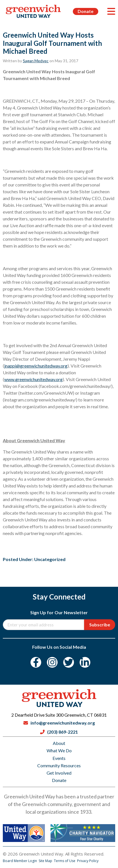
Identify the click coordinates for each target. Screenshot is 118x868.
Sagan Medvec (36, 61)
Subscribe (100, 625)
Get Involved (59, 773)
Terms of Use (65, 861)
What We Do (59, 750)
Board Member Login (20, 861)
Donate (86, 11)
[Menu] (111, 11)
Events (59, 758)
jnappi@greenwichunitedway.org (36, 366)
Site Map (46, 861)
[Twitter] (69, 662)
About (59, 743)
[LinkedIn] (85, 662)
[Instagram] (52, 662)
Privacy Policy (88, 861)
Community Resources (59, 765)
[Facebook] (36, 662)
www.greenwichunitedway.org (33, 379)
